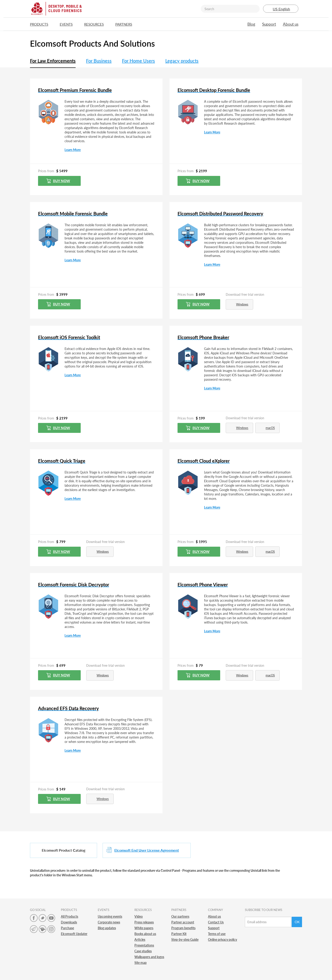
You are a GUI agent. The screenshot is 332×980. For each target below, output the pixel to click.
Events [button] (68, 24)
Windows (239, 304)
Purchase (67, 928)
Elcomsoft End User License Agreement (147, 850)
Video (139, 916)
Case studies (143, 951)
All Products (70, 916)
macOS (267, 428)
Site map (141, 963)
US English (281, 9)
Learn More (73, 150)
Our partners (180, 916)
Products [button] (41, 24)
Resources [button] (96, 24)
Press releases (144, 922)
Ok (297, 922)
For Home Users (138, 61)
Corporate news (109, 922)
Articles (140, 939)
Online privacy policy (222, 939)
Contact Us (216, 922)
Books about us (145, 934)
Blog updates (107, 928)
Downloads (69, 922)
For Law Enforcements (53, 61)
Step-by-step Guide (185, 939)
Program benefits (183, 928)
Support (269, 24)
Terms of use (217, 934)
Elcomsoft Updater (74, 934)
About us (291, 24)
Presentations (144, 945)
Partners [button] (126, 24)
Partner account (183, 922)
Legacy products (182, 61)
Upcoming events (110, 916)
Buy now (58, 181)
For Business (99, 61)
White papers (144, 928)
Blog (251, 24)
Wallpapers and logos (149, 957)
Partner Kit (179, 934)
